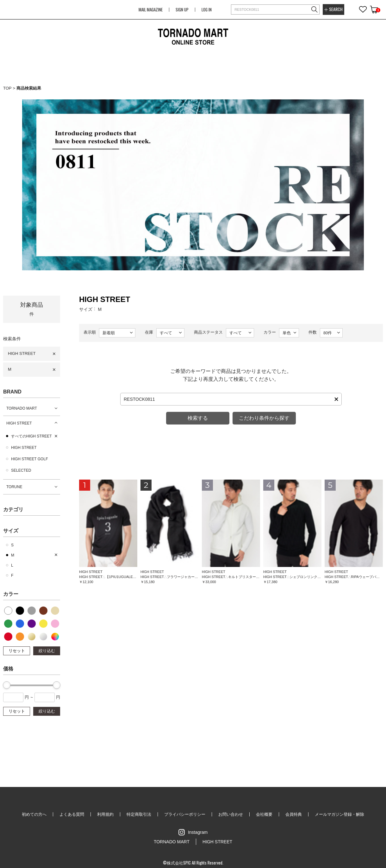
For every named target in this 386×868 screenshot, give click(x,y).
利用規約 (105, 814)
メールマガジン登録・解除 (339, 814)
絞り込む (47, 651)
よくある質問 (72, 814)
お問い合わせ (231, 814)
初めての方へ (34, 814)
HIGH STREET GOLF (29, 459)
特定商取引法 (139, 814)
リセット (17, 651)
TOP (7, 88)
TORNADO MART (22, 408)
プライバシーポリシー (185, 814)
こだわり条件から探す (264, 418)
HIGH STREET (22, 353)
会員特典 (294, 814)
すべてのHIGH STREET (31, 436)
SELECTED (21, 470)
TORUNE (14, 487)
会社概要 (264, 814)
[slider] (7, 685)
